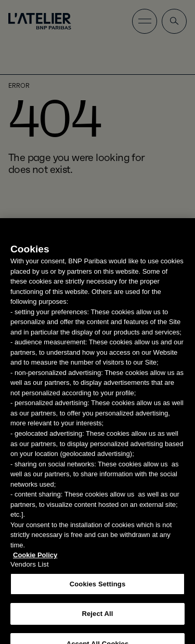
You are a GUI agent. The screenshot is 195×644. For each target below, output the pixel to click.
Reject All (97, 619)
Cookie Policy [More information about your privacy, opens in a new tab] (35, 560)
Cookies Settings (98, 589)
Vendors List (30, 569)
